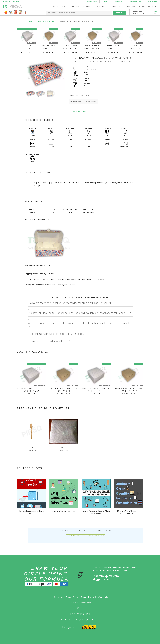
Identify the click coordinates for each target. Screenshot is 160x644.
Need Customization (148, 6)
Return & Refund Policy (98, 597)
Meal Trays (117, 6)
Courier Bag (130, 6)
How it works (91, 2)
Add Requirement (80, 111)
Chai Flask (75, 6)
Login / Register (152, 2)
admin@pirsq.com (135, 2)
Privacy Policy (72, 597)
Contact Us (117, 2)
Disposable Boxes (46, 22)
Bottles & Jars (102, 6)
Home (30, 22)
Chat (105, 2)
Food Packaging (58, 6)
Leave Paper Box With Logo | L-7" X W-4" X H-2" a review (85, 536)
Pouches (86, 6)
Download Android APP (11, 2)
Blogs (83, 597)
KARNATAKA (139, 12)
